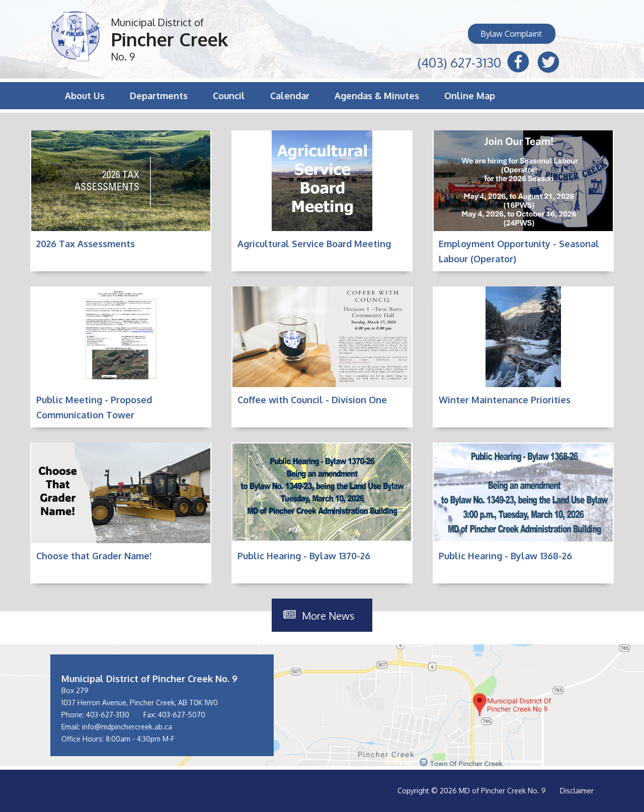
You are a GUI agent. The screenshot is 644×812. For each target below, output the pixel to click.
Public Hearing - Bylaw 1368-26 (505, 556)
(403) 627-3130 (459, 61)
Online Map (470, 96)
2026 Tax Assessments (86, 244)
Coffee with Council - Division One (312, 400)
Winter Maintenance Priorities (505, 400)
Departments (159, 96)
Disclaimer (577, 791)
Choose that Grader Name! (94, 556)
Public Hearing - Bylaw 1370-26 (304, 556)
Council (229, 96)
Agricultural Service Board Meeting (314, 244)
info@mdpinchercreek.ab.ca (127, 727)
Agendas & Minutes (377, 96)
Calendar (290, 96)
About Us (85, 96)
